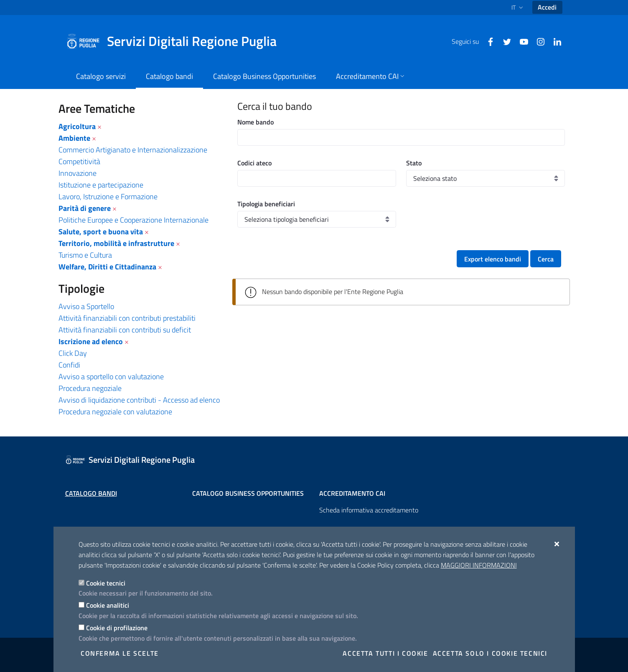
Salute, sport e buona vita (101, 232)
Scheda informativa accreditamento (369, 510)
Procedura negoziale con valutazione (115, 412)
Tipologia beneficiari (266, 204)
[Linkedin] (554, 41)
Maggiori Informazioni (479, 565)
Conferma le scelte (120, 653)
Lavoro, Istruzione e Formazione (108, 197)
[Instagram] (537, 41)
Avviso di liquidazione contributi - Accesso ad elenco (139, 400)
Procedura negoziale (90, 388)
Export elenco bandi (493, 259)
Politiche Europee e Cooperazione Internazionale (133, 220)
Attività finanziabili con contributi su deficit (125, 330)
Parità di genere (85, 208)
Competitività (79, 161)
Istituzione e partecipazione (101, 185)
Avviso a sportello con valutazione (111, 377)
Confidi (69, 365)
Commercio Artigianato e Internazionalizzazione (133, 150)
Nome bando (256, 122)
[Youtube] (521, 41)
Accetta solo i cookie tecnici (490, 653)
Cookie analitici (108, 605)
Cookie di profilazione (117, 628)
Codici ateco (254, 163)
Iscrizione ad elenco (91, 341)
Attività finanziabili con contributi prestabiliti (127, 318)
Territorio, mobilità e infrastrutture (116, 243)
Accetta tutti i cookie (385, 653)
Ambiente (74, 138)
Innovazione (78, 173)
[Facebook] (487, 41)
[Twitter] (504, 41)
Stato (414, 163)
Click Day (73, 353)
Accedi (547, 7)
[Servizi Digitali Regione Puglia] (176, 41)
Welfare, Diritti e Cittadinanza (107, 267)
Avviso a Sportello (86, 306)
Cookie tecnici (106, 583)
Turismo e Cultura (85, 255)
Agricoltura (77, 126)
